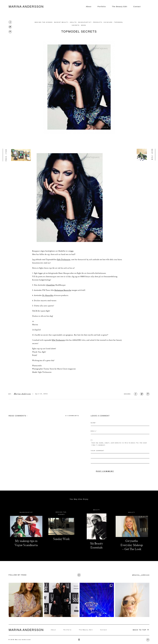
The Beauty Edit (120, 7)
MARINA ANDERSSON (26, 7)
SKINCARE (108, 22)
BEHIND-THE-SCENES (44, 22)
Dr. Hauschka (48, 302)
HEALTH (73, 22)
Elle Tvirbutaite (58, 346)
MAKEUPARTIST (85, 22)
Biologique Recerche (63, 296)
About (89, 7)
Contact (137, 7)
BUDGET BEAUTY (61, 22)
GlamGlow (50, 291)
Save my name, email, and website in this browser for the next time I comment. (119, 450)
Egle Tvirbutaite (64, 266)
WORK (84, 25)
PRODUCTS (98, 22)
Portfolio (102, 7)
